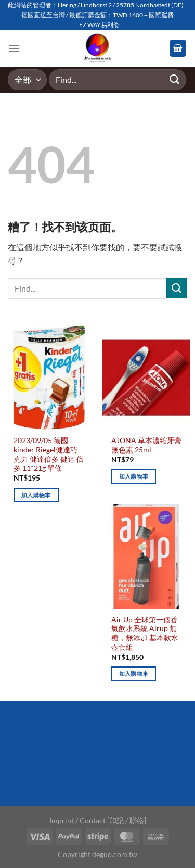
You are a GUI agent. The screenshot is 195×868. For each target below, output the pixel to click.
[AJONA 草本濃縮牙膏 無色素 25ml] (146, 377)
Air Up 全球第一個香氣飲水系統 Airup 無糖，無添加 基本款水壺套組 (145, 633)
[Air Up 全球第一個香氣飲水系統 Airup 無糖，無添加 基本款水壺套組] (146, 556)
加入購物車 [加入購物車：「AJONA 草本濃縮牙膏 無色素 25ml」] (134, 476)
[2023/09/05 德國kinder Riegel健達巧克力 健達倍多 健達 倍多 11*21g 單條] (49, 377)
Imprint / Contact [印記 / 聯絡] (98, 820)
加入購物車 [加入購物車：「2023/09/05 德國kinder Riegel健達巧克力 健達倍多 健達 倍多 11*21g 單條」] (36, 495)
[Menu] (14, 48)
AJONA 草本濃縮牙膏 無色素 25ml (146, 445)
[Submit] (175, 79)
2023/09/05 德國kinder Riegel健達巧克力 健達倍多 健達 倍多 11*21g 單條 (49, 454)
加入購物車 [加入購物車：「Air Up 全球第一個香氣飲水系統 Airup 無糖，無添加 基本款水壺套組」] (134, 674)
